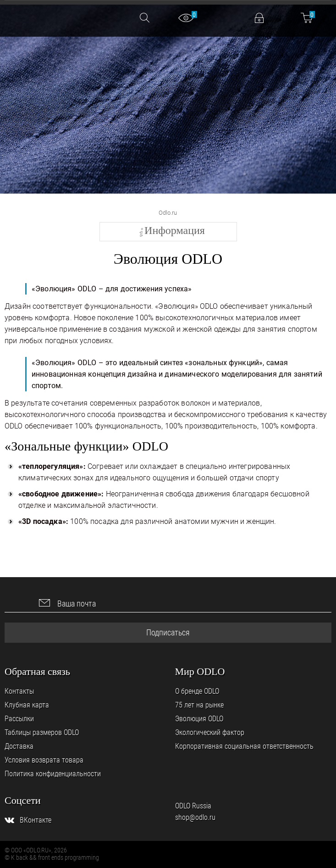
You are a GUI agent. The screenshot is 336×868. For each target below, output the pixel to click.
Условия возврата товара (44, 760)
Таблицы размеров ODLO (42, 732)
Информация (175, 230)
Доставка (19, 746)
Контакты (19, 691)
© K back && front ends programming (52, 857)
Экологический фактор (210, 732)
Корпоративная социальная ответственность (244, 746)
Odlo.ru (168, 213)
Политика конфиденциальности (53, 774)
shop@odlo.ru (195, 817)
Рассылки (19, 719)
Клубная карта (27, 705)
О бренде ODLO (197, 691)
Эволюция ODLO (199, 719)
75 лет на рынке (199, 705)
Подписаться (168, 632)
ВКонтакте (36, 820)
